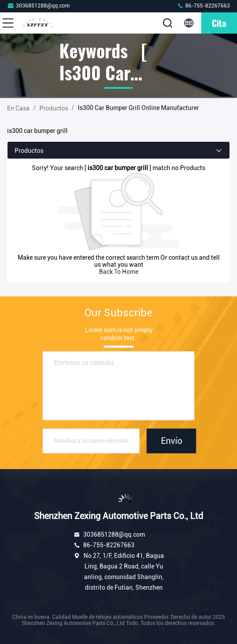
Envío (172, 441)
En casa (18, 108)
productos (54, 108)
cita (219, 23)
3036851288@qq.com (38, 6)
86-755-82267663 (203, 6)
